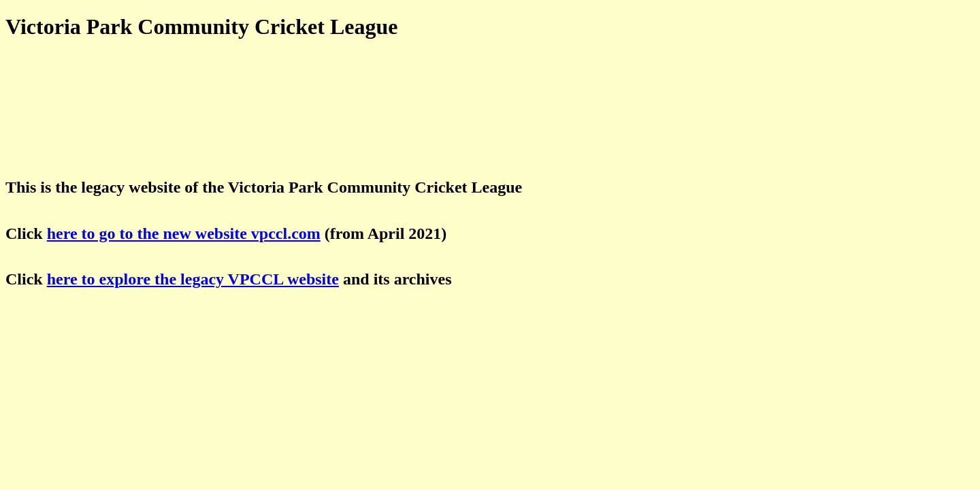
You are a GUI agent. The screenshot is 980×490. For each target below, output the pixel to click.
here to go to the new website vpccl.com (184, 233)
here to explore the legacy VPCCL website (193, 279)
